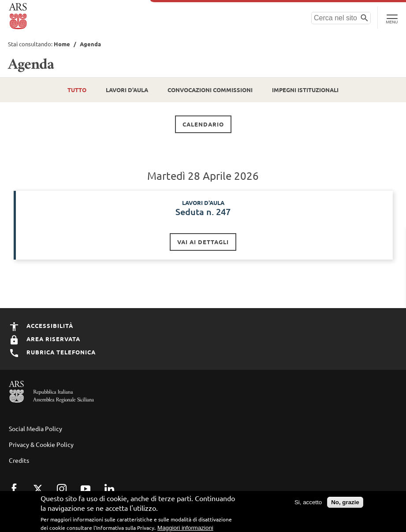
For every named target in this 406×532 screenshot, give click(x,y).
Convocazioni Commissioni (210, 90)
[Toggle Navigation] (392, 18)
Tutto (77, 90)
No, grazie (345, 504)
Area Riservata (45, 339)
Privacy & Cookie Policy (41, 444)
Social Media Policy (35, 428)
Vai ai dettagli (203, 242)
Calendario (203, 124)
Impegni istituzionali (305, 90)
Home (62, 44)
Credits (19, 460)
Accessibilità (41, 326)
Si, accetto (308, 504)
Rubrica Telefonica (52, 352)
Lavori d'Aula (127, 90)
